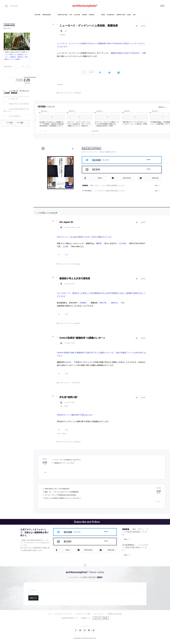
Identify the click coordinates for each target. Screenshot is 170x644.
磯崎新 (99, 243)
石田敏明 (83, 303)
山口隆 (65, 246)
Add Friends (127, 178)
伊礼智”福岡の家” (15, 116)
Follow (149, 160)
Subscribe (155, 178)
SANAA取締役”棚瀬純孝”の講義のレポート (82, 338)
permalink (78, 93)
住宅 (61, 406)
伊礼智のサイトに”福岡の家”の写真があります (75, 415)
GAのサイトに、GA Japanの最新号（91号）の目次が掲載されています (84, 237)
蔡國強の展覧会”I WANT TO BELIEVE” (125, 53)
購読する (33, 598)
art (66, 31)
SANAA (68, 362)
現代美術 (63, 35)
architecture (70, 227)
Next (27, 66)
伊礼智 (66, 406)
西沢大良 (103, 303)
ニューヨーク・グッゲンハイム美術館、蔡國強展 (16, 92)
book (79, 227)
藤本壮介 (115, 303)
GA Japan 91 (13, 99)
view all (161, 107)
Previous (24, 66)
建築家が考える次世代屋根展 (19, 104)
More (157, 185)
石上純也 (123, 243)
